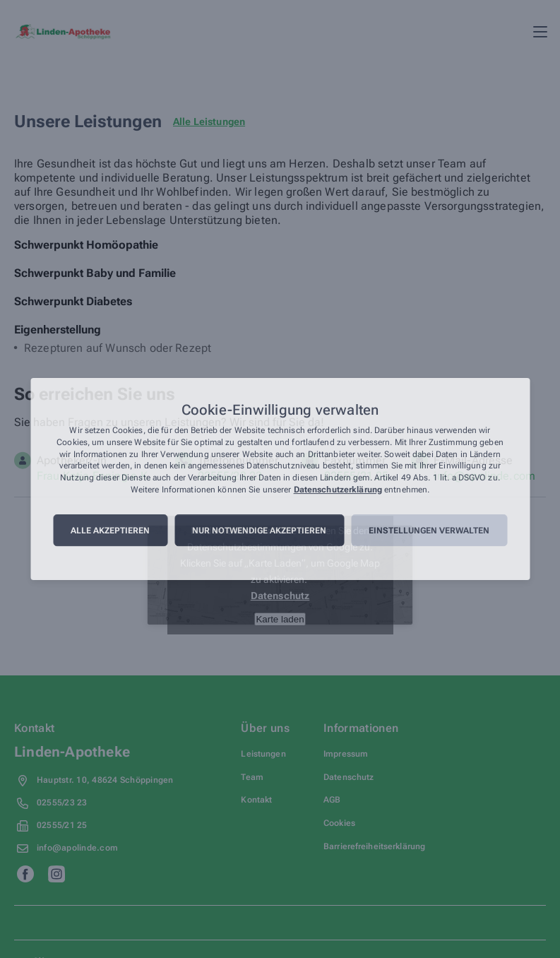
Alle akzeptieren (110, 531)
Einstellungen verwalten (429, 531)
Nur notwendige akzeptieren (259, 531)
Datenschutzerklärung (338, 490)
